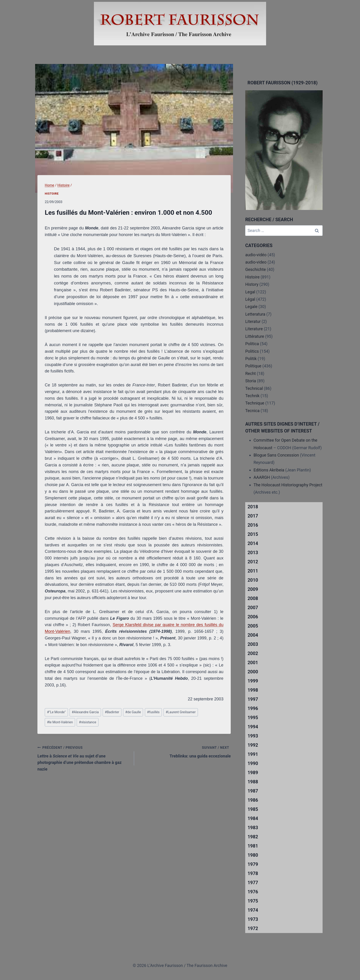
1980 (253, 855)
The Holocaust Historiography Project (288, 485)
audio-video (256, 262)
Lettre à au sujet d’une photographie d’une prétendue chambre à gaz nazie (84, 758)
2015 (253, 534)
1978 (253, 873)
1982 (253, 837)
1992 (253, 745)
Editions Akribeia (269, 470)
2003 (253, 644)
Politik (251, 359)
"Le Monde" (56, 712)
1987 (253, 791)
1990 (253, 763)
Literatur (253, 321)
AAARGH (262, 477)
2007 (253, 608)
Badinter (112, 712)
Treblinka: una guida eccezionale (184, 751)
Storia (251, 381)
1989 (253, 773)
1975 (253, 901)
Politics (252, 351)
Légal (250, 299)
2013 (253, 553)
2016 (253, 525)
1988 (253, 782)
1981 (253, 846)
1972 (253, 928)
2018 (253, 507)
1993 (253, 736)
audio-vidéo (256, 255)
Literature (254, 329)
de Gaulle (133, 712)
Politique (253, 366)
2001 (253, 663)
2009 (253, 589)
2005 (253, 626)
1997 (253, 699)
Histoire (52, 194)
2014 (253, 543)
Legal (250, 292)
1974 (253, 910)
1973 (253, 919)
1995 (253, 718)
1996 (253, 708)
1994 (253, 727)
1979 (253, 864)
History (252, 284)
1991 (253, 754)
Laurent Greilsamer (181, 712)
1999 (253, 681)
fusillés (153, 712)
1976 (253, 892)
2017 (253, 516)
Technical (254, 388)
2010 (253, 580)
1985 (253, 809)
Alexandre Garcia (85, 712)
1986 (253, 800)
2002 (253, 653)
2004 (253, 635)
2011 (253, 571)
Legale (251, 307)
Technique (255, 403)
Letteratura (255, 314)
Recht (250, 373)
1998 (253, 690)
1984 (253, 818)
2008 (253, 598)
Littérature (255, 336)
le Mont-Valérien (60, 722)
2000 (253, 672)
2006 (253, 617)
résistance (88, 722)
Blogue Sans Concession (276, 455)
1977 (253, 883)
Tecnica (252, 411)
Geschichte (256, 269)
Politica (252, 344)
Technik (252, 396)
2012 (253, 562)
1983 (253, 828)
